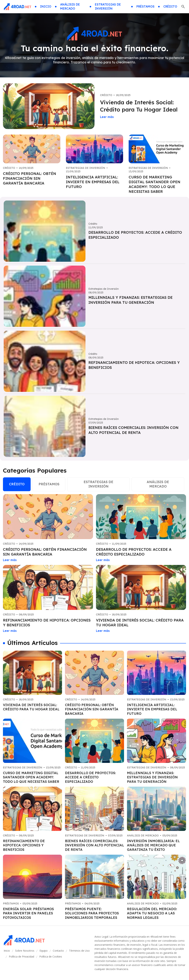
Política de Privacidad (22, 956)
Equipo (44, 951)
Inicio (7, 951)
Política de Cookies (51, 956)
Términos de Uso (79, 951)
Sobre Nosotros (25, 951)
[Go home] (17, 7)
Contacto (58, 951)
